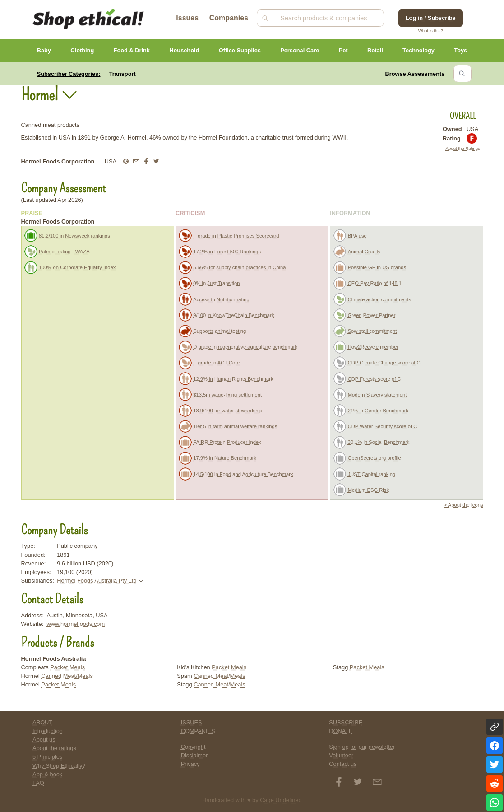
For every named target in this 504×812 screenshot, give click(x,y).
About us (44, 740)
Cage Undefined (281, 800)
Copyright (193, 747)
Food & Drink (132, 50)
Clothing (82, 50)
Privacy (190, 764)
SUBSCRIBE (346, 722)
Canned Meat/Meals (67, 676)
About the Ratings (463, 148)
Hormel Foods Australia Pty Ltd (97, 581)
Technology (418, 50)
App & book (47, 774)
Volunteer (341, 755)
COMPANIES (198, 731)
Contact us (343, 764)
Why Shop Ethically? (59, 766)
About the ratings (54, 748)
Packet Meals (67, 667)
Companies (229, 18)
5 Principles (47, 757)
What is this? (431, 30)
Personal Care (300, 50)
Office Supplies (240, 50)
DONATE (341, 731)
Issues (187, 18)
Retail (375, 50)
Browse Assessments (415, 74)
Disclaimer (194, 755)
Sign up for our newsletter (362, 747)
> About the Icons (464, 505)
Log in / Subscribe (431, 18)
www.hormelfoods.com (76, 624)
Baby (44, 50)
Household (184, 50)
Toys (460, 50)
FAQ (38, 783)
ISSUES (192, 722)
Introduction (48, 731)
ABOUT (42, 722)
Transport (123, 74)
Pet (343, 50)
